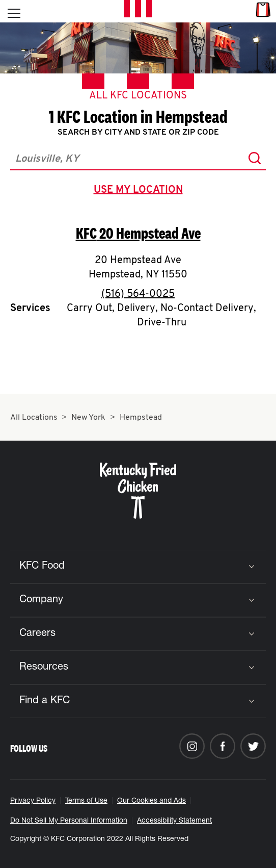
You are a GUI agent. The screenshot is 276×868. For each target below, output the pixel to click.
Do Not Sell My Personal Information (69, 821)
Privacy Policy (33, 801)
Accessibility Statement (174, 821)
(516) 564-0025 (138, 294)
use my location (140, 191)
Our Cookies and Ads (151, 801)
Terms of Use (86, 801)
